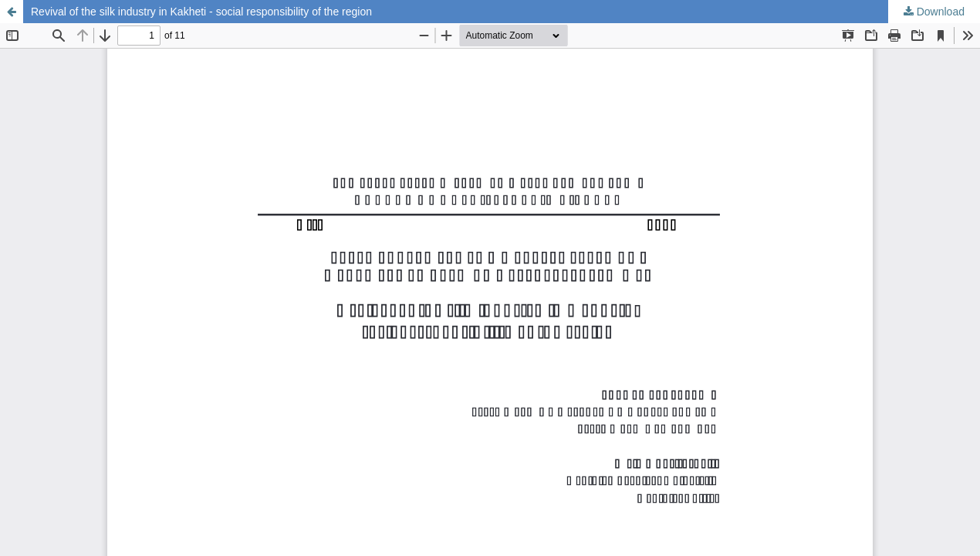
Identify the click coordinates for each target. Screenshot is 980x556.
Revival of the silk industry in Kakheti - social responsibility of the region (201, 12)
